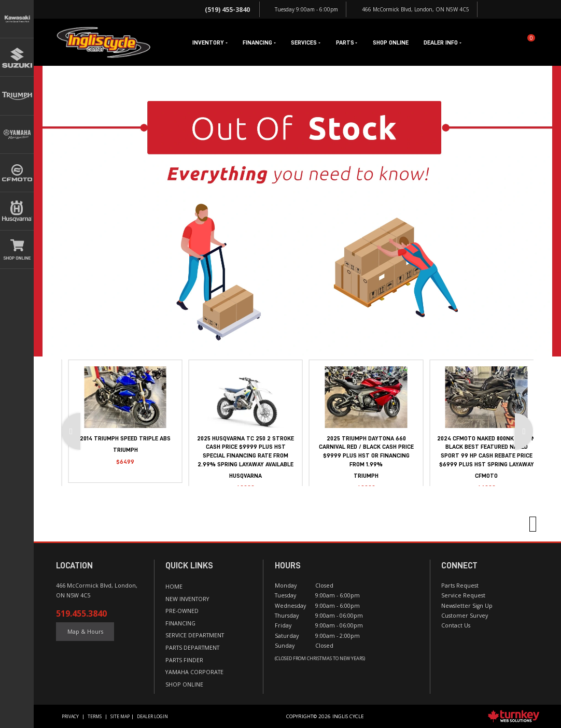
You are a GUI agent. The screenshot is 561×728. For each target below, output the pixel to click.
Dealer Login (152, 717)
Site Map (120, 717)
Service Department (195, 635)
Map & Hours (85, 632)
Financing (180, 623)
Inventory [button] (210, 42)
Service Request (463, 595)
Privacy (70, 717)
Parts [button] (347, 42)
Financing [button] (259, 42)
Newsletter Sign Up (467, 606)
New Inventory (187, 599)
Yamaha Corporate (194, 672)
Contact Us (456, 625)
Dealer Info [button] (442, 42)
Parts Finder (184, 660)
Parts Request (460, 586)
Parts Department (192, 648)
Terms (95, 717)
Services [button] (305, 42)
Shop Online (391, 42)
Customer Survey (465, 616)
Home (174, 587)
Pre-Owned (182, 611)
